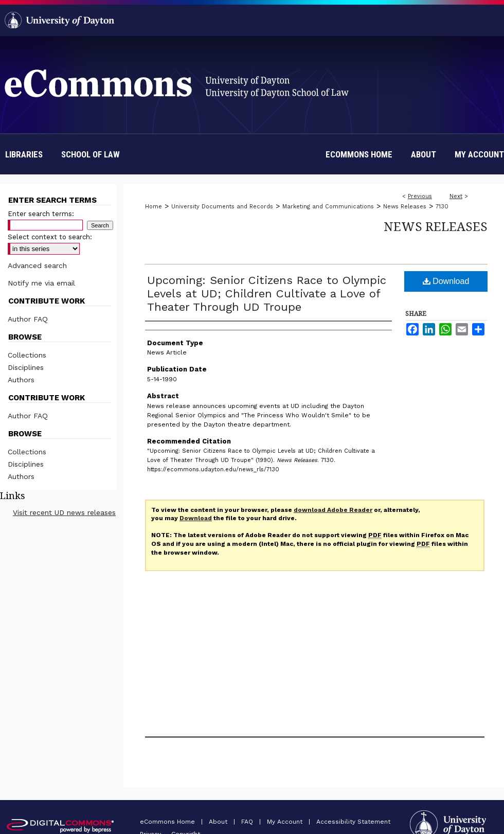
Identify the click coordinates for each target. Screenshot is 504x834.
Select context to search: (50, 237)
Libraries (24, 154)
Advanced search (37, 265)
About (219, 822)
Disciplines (26, 367)
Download (446, 281)
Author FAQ (28, 319)
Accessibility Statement (353, 822)
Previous (420, 196)
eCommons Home (168, 822)
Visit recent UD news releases (64, 512)
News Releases (405, 207)
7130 (442, 207)
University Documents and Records (222, 207)
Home (154, 207)
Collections (27, 355)
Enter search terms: (41, 214)
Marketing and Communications (328, 207)
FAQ (248, 822)
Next (456, 196)
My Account (286, 822)
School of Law (91, 154)
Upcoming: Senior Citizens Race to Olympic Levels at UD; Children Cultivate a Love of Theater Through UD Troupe (267, 294)
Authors (21, 380)
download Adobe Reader (333, 510)
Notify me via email (41, 283)
